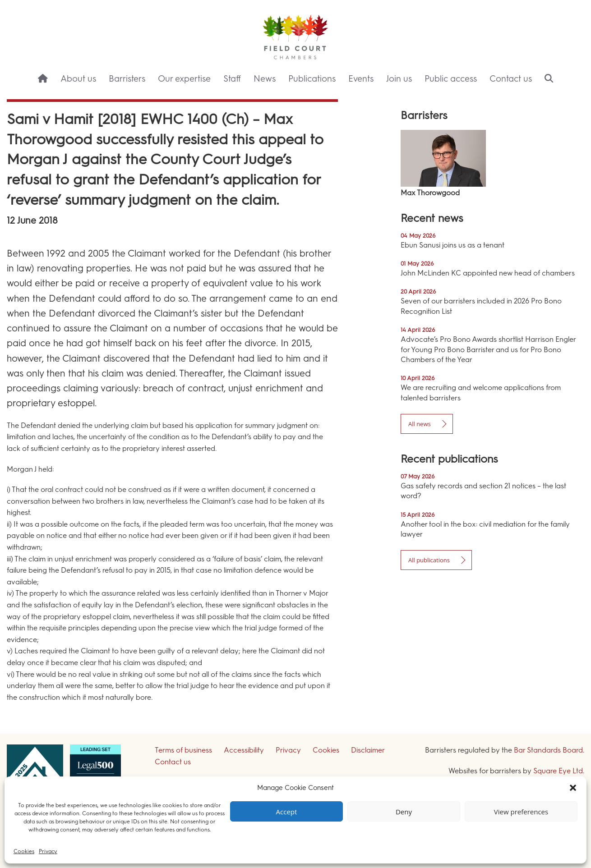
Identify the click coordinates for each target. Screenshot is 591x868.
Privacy (48, 851)
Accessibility (244, 750)
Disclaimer (368, 750)
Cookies (24, 851)
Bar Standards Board (548, 750)
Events (361, 79)
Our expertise (184, 79)
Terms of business (183, 750)
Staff (232, 79)
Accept (287, 812)
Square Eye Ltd (558, 771)
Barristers (127, 79)
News (265, 79)
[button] (573, 788)
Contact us (511, 79)
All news (420, 424)
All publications (429, 560)
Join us (399, 79)
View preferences (521, 812)
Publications (312, 79)
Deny (404, 812)
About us (78, 79)
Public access (451, 79)
